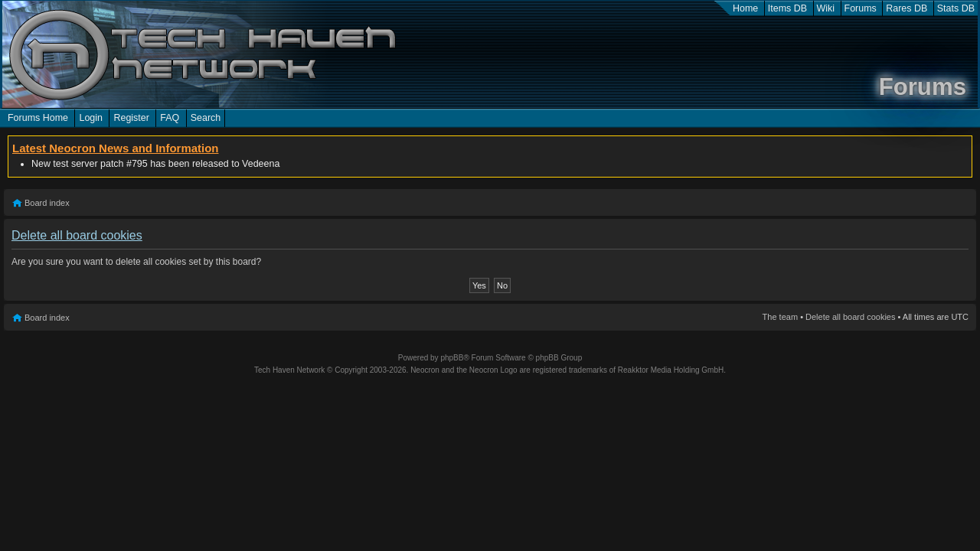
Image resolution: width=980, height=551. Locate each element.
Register (131, 118)
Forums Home (38, 118)
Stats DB (956, 8)
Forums (861, 8)
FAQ (170, 118)
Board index (47, 203)
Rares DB (906, 8)
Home (745, 8)
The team (780, 317)
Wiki (826, 8)
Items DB (787, 8)
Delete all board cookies (850, 317)
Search (206, 118)
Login (91, 118)
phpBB (452, 358)
